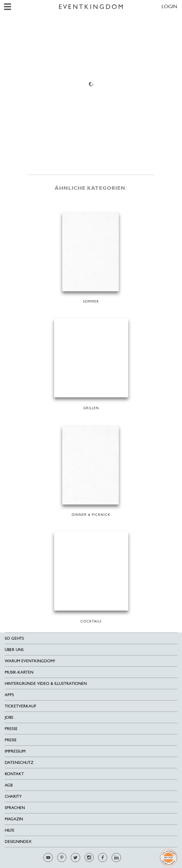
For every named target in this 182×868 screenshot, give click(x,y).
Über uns (14, 650)
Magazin (14, 819)
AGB (9, 785)
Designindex (18, 842)
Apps (9, 695)
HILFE (10, 830)
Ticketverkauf (20, 706)
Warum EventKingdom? (30, 661)
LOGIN (169, 6)
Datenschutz (19, 762)
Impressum (15, 751)
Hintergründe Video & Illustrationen (46, 683)
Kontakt (14, 774)
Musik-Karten (19, 672)
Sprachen (15, 808)
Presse (11, 729)
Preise (11, 740)
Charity (13, 796)
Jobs (9, 717)
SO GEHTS (14, 638)
